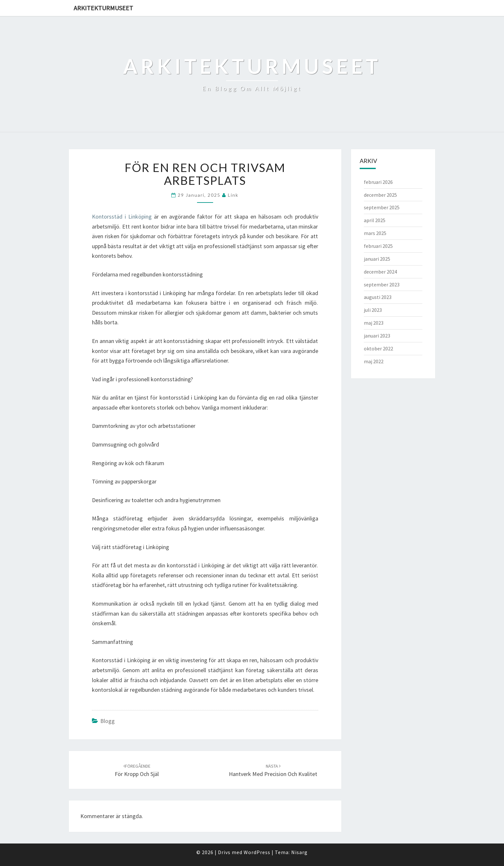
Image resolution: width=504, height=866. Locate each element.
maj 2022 (374, 361)
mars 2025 (375, 233)
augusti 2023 (378, 297)
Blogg (108, 721)
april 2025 (375, 220)
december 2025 (380, 195)
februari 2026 (378, 182)
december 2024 (380, 272)
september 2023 (382, 284)
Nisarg (299, 852)
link (233, 195)
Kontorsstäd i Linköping (122, 216)
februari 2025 (378, 246)
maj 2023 (374, 323)
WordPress (257, 852)
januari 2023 (377, 336)
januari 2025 (377, 259)
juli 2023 (373, 310)
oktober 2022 (378, 348)
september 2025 (382, 207)
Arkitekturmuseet (103, 8)
